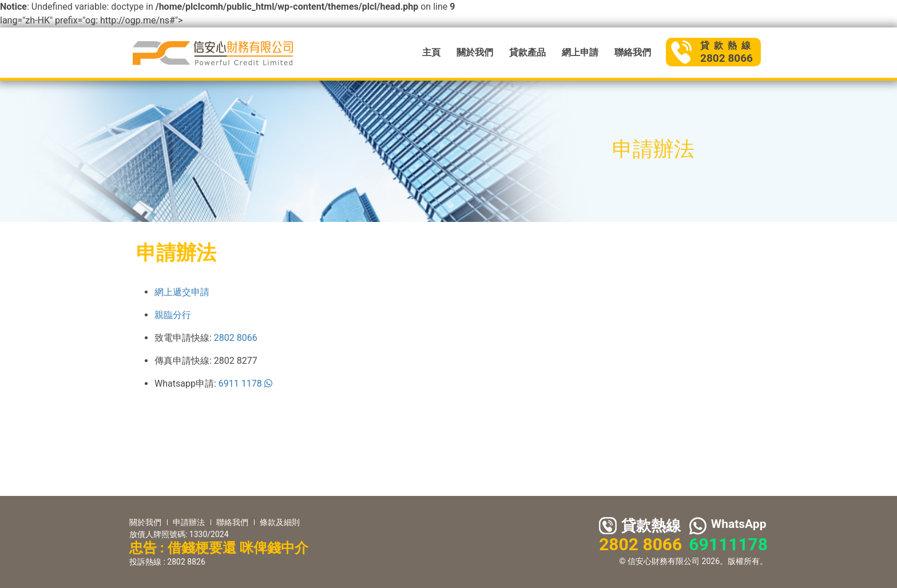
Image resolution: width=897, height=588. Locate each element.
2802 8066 (236, 338)
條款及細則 (280, 522)
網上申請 (580, 52)
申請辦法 (189, 522)
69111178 (728, 544)
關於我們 (475, 52)
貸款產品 (527, 52)
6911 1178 (245, 384)
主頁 (431, 52)
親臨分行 (173, 315)
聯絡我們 (633, 52)
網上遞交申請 (182, 292)
